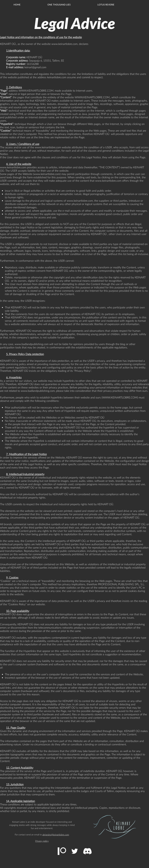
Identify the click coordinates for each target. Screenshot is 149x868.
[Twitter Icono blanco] (75, 851)
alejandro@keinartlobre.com (56, 834)
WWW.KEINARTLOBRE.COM (36, 91)
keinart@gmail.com (35, 67)
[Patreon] (62, 851)
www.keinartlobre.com (64, 44)
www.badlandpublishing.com (32, 344)
